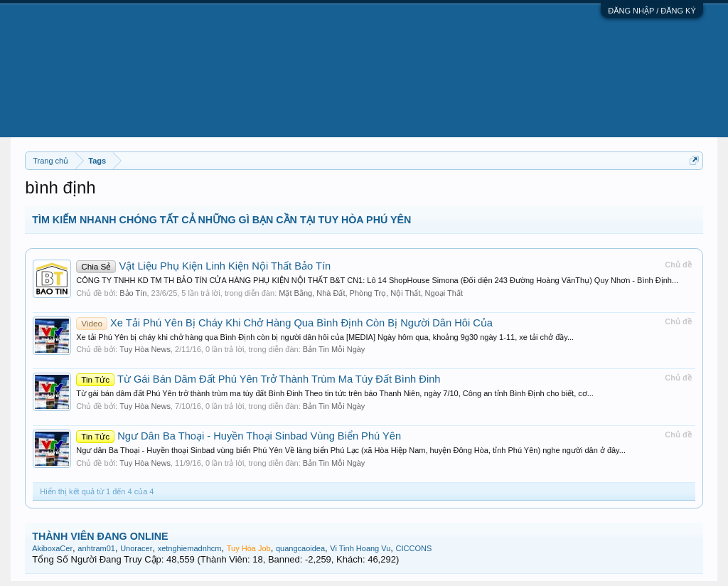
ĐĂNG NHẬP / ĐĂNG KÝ (652, 11)
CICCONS (414, 548)
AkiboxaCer (52, 548)
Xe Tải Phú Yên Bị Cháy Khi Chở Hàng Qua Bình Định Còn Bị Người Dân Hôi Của (284, 323)
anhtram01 (96, 548)
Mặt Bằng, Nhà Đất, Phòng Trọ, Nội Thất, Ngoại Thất (371, 293)
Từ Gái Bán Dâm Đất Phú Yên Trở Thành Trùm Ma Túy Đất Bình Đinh (258, 379)
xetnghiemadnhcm (190, 548)
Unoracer (136, 548)
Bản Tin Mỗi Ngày (334, 349)
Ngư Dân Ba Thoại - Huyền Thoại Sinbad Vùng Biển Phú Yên (239, 436)
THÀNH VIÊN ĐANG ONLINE (100, 536)
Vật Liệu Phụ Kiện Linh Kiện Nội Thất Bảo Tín (203, 266)
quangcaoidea (300, 548)
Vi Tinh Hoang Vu (360, 548)
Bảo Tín (133, 293)
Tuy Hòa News (145, 349)
